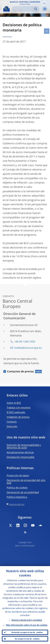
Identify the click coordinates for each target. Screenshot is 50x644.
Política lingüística (17, 497)
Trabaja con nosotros (19, 407)
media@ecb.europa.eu (28, 348)
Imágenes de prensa (18, 417)
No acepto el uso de (27, 639)
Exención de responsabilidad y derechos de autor (24, 446)
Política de (17, 488)
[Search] (24, 9)
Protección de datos (18, 475)
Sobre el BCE (14, 403)
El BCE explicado (16, 412)
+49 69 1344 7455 (25, 342)
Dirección (12, 426)
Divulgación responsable (21, 457)
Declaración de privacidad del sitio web (26, 481)
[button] (45, 3)
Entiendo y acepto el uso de (27, 632)
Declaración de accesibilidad (23, 492)
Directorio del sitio (17, 504)
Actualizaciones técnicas (20, 452)
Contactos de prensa (20, 371)
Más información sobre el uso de (27, 625)
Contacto (12, 422)
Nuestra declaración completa (27, 620)
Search (36, 9)
